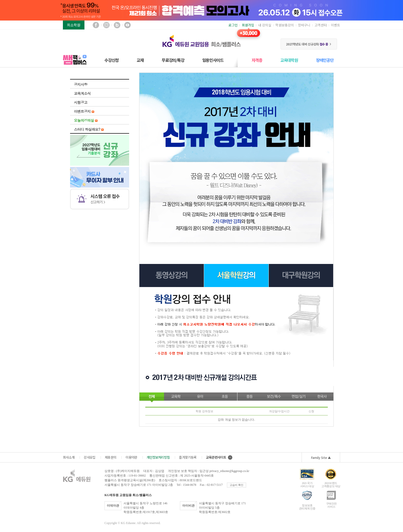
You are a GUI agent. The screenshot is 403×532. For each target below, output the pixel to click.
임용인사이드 (213, 60)
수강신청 (112, 60)
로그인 (233, 25)
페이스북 (96, 25)
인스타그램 (106, 25)
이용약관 (131, 457)
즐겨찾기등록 (188, 457)
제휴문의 (111, 457)
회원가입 (248, 25)
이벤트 (335, 25)
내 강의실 (265, 25)
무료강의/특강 (173, 60)
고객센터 (321, 25)
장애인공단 (325, 60)
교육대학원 (289, 60)
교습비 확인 (237, 485)
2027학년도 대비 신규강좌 (309, 44)
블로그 (117, 25)
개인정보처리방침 (158, 457)
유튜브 (127, 25)
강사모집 (89, 457)
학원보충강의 (285, 25)
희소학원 (74, 25)
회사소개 (69, 457)
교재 (140, 60)
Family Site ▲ (321, 457)
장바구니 (304, 25)
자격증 (257, 60)
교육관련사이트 (219, 457)
